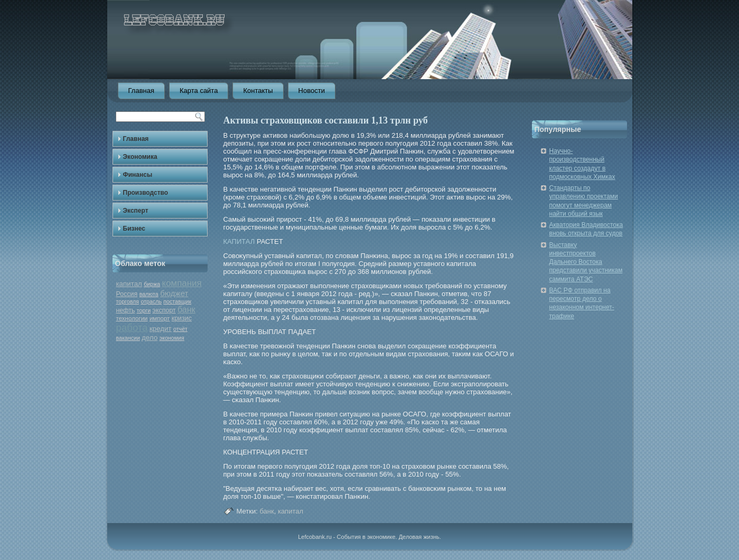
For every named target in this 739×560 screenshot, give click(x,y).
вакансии (128, 338)
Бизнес (134, 229)
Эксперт (136, 211)
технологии (132, 318)
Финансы (138, 175)
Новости (312, 91)
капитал (129, 284)
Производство (146, 193)
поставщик (177, 301)
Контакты (258, 91)
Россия (127, 294)
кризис (182, 318)
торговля (128, 301)
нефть (126, 310)
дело (149, 338)
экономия (172, 338)
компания (182, 283)
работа (132, 328)
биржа (152, 284)
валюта (149, 294)
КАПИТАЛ (239, 241)
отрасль (151, 301)
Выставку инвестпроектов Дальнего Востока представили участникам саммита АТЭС (586, 262)
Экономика (140, 157)
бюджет (174, 293)
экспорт (164, 310)
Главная (141, 91)
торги (144, 310)
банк (186, 310)
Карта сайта (199, 91)
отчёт (180, 329)
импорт (160, 318)
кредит (161, 329)
